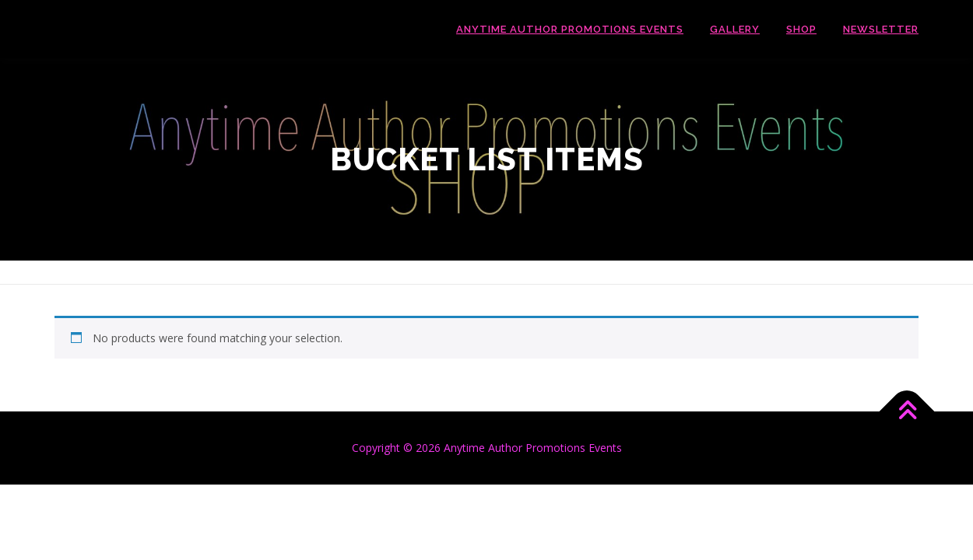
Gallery (735, 29)
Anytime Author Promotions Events (570, 29)
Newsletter (881, 29)
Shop (801, 29)
